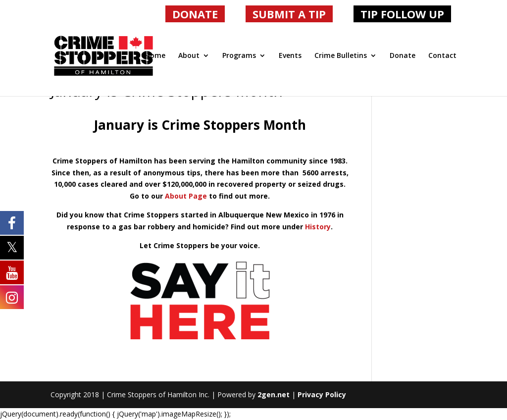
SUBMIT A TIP (289, 14)
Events (290, 56)
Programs (239, 56)
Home (155, 56)
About (189, 56)
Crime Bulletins (341, 56)
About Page (186, 196)
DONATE (195, 14)
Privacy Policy (322, 394)
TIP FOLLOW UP (402, 14)
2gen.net (274, 394)
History (318, 227)
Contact (442, 56)
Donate (403, 56)
